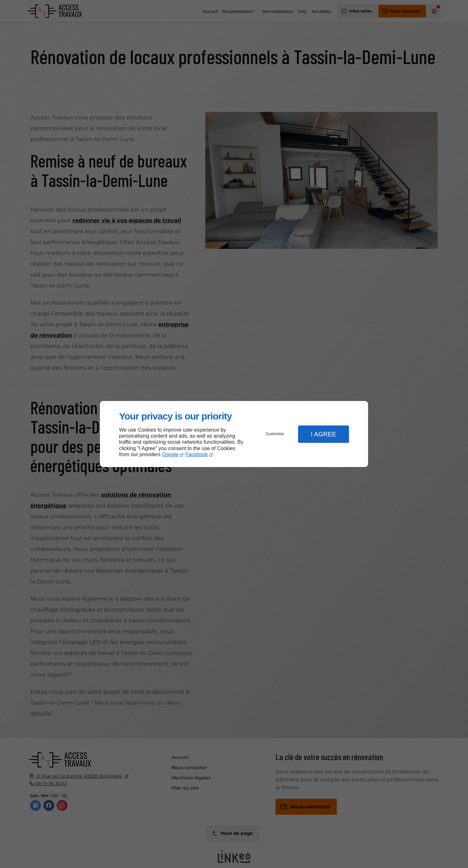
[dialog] (234, 434)
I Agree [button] (323, 434)
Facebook (197, 454)
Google (170, 454)
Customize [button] (275, 434)
